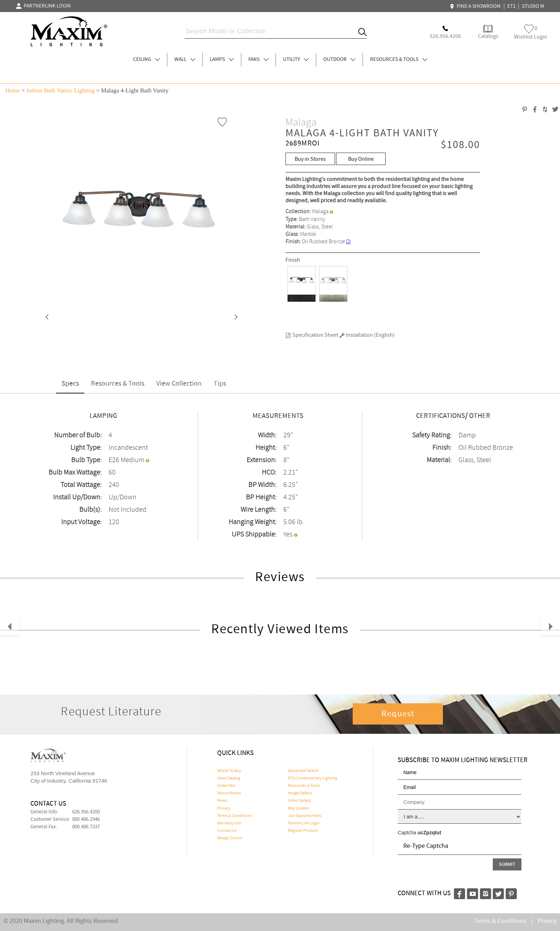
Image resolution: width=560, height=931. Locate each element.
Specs (70, 384)
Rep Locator (299, 808)
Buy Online (361, 159)
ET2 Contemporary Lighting (313, 778)
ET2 (511, 6)
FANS (258, 59)
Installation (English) (367, 335)
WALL (185, 59)
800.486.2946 (86, 819)
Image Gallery (300, 793)
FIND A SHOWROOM (476, 6)
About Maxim (229, 793)
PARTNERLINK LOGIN (43, 6)
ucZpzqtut (429, 833)
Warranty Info (229, 823)
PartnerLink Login (304, 823)
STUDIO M (533, 6)
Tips (220, 384)
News (222, 801)
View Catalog (229, 778)
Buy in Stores (310, 159)
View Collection (179, 384)
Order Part (226, 786)
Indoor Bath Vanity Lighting (61, 90)
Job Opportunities (305, 816)
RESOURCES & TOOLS (399, 59)
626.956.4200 (86, 812)
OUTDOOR (339, 59)
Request (398, 714)
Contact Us (227, 831)
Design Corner (230, 838)
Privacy (224, 808)
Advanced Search (303, 771)
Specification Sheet (312, 335)
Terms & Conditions (235, 816)
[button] (47, 318)
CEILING (146, 59)
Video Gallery (300, 801)
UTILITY (296, 59)
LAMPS (222, 59)
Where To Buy (229, 771)
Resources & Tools (118, 384)
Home (13, 90)
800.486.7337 (86, 827)
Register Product (303, 831)
